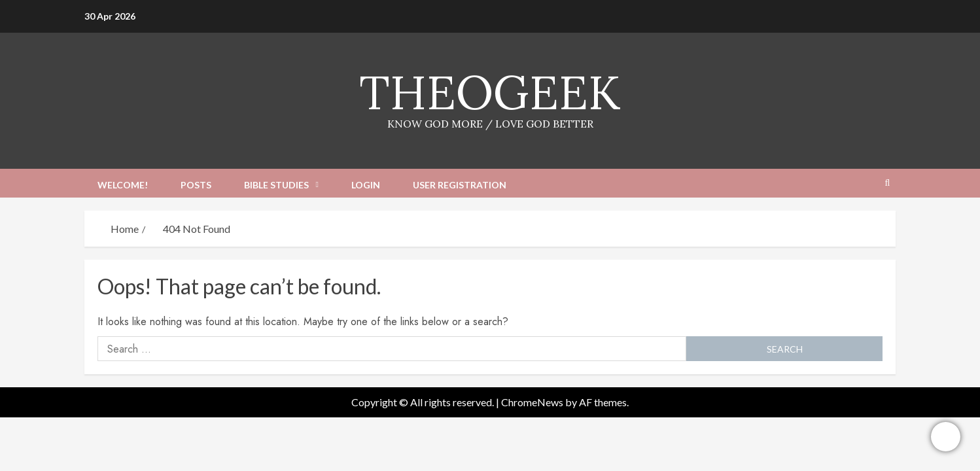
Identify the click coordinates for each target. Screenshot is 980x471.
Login (366, 185)
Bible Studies (276, 185)
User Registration (460, 185)
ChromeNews (532, 402)
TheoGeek (490, 92)
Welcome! (123, 185)
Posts (196, 185)
